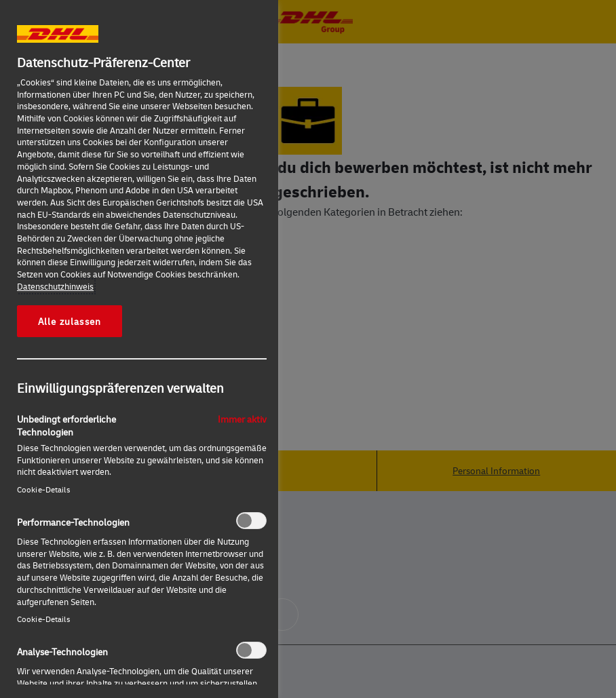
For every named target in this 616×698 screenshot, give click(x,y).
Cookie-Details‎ (43, 489)
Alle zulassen (70, 321)
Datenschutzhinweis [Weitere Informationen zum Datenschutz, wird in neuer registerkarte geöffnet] (55, 286)
